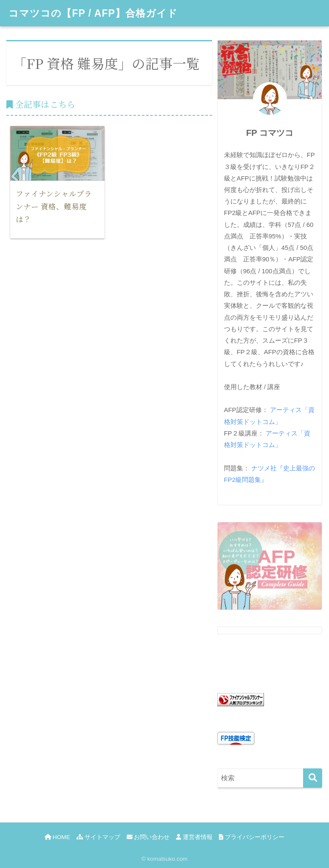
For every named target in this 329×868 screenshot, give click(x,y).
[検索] (313, 778)
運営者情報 (194, 837)
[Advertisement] (109, 339)
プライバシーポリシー (252, 837)
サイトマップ (98, 837)
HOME (57, 837)
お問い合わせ (148, 837)
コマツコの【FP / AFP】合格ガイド (93, 13)
